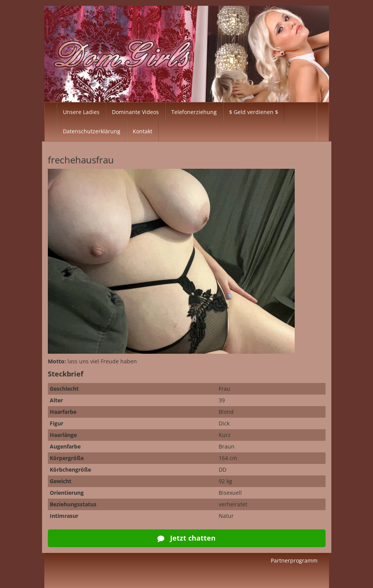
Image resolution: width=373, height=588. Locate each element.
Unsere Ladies (81, 112)
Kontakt (143, 131)
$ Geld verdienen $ (254, 112)
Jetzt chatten (186, 538)
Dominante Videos (135, 112)
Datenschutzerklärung (92, 131)
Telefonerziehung (194, 112)
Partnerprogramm (294, 560)
